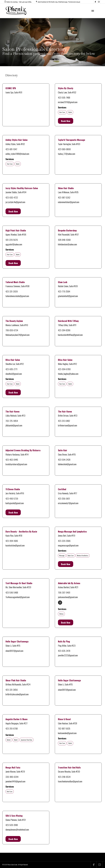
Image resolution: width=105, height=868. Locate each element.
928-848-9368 (64, 240)
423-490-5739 (12, 498)
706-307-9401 (64, 592)
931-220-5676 (12, 240)
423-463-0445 (12, 460)
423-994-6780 (64, 369)
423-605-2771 (11, 369)
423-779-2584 (64, 291)
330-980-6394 (12, 777)
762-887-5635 (64, 728)
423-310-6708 (12, 728)
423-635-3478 (64, 651)
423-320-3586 (64, 541)
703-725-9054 (12, 421)
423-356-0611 (64, 498)
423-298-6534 (64, 777)
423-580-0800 (64, 149)
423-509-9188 (12, 825)
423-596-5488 (12, 592)
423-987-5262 (64, 197)
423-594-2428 (64, 460)
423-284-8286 (64, 330)
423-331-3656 (12, 690)
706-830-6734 (12, 330)
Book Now (66, 121)
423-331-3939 (12, 291)
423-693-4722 (12, 197)
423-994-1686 (12, 541)
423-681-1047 (11, 149)
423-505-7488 (64, 97)
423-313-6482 (64, 421)
